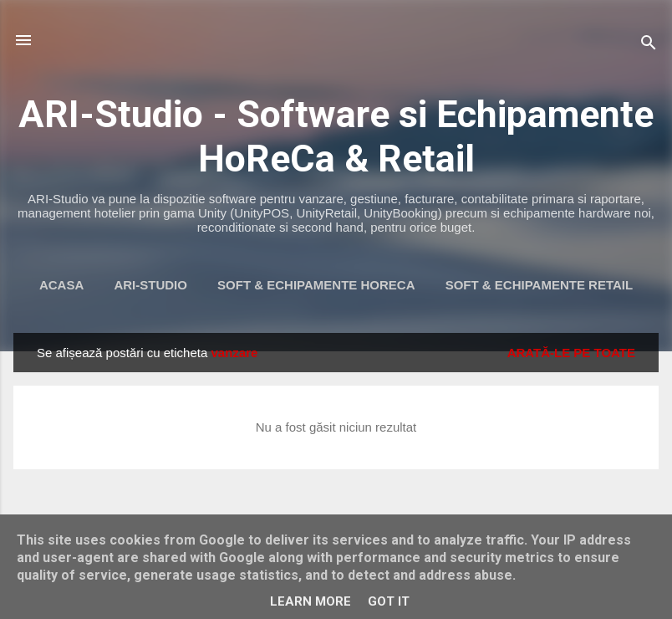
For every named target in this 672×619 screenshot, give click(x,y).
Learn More (311, 601)
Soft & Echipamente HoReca (316, 285)
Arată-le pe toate (571, 353)
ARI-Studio (150, 285)
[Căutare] (649, 46)
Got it (389, 601)
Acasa (61, 285)
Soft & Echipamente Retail (539, 285)
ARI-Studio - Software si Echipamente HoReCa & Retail (336, 136)
